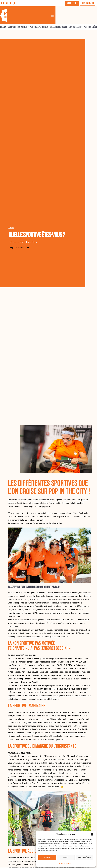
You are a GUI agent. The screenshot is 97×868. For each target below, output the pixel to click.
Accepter (47, 857)
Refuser (66, 857)
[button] (92, 834)
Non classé (33, 242)
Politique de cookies (65, 863)
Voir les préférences (85, 857)
